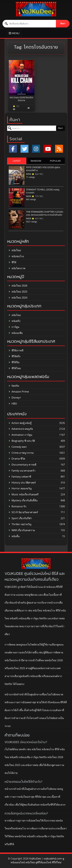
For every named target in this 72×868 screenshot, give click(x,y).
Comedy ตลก (18, 447)
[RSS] (59, 149)
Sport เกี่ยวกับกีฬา (20, 518)
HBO (13, 404)
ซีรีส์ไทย (15, 368)
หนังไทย (15, 315)
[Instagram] (36, 149)
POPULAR (55, 161)
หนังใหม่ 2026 (18, 286)
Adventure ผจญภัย (21, 429)
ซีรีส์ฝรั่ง (15, 356)
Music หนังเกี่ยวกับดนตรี (24, 494)
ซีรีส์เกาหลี (16, 350)
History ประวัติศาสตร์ (22, 483)
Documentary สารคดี (22, 465)
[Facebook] (13, 149)
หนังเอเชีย (16, 333)
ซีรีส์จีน (14, 362)
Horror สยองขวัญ (20, 488)
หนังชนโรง (16, 256)
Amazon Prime (19, 392)
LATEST (17, 161)
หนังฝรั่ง (15, 321)
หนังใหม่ (15, 250)
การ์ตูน (14, 327)
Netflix (14, 386)
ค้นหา (63, 24)
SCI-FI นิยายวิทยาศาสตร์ (23, 512)
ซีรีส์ (12, 262)
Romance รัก (18, 506)
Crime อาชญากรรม (21, 453)
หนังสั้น (14, 536)
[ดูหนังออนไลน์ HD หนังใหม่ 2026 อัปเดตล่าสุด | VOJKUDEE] (36, 9)
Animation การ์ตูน (20, 435)
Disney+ (15, 398)
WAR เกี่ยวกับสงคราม (22, 530)
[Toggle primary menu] (14, 34)
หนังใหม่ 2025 (18, 292)
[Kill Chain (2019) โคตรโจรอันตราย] (21, 78)
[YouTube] (48, 149)
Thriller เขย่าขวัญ (20, 524)
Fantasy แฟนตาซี (20, 477)
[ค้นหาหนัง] (29, 24)
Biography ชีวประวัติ (22, 441)
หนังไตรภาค (17, 268)
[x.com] (24, 149)
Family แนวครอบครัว (22, 471)
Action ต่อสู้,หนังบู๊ (20, 423)
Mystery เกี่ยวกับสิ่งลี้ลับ (23, 500)
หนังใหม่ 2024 (18, 298)
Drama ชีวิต (17, 459)
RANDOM (36, 161)
